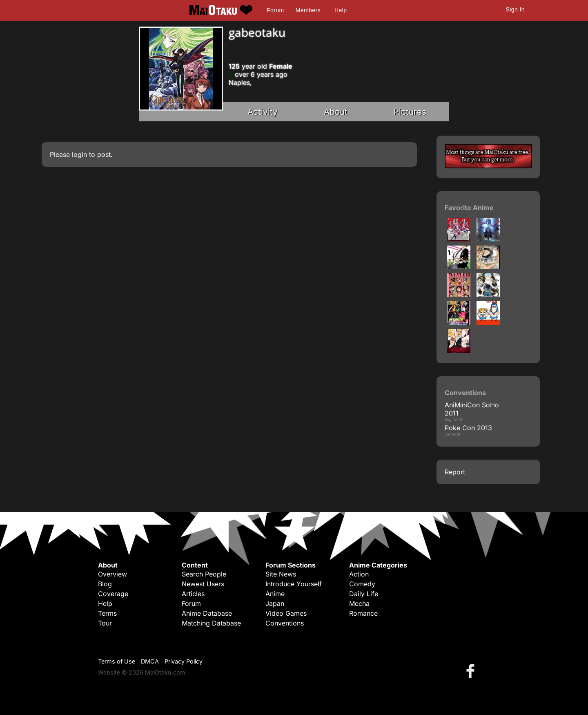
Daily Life (364, 594)
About (336, 112)
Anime (275, 594)
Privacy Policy (184, 661)
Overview (112, 574)
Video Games (286, 613)
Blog (105, 584)
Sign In (515, 9)
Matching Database (211, 623)
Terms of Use (117, 661)
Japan (275, 603)
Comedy (362, 584)
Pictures (410, 112)
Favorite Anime (469, 208)
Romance (363, 613)
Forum (275, 10)
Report (455, 472)
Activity (263, 112)
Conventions (285, 623)
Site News (281, 574)
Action (359, 574)
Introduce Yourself (294, 584)
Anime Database (207, 613)
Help (341, 10)
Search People (204, 574)
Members (308, 10)
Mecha (359, 603)
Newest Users (203, 584)
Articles (193, 594)
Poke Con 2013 (468, 428)
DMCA (150, 661)
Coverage (113, 594)
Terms (107, 613)
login (79, 154)
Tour (105, 623)
